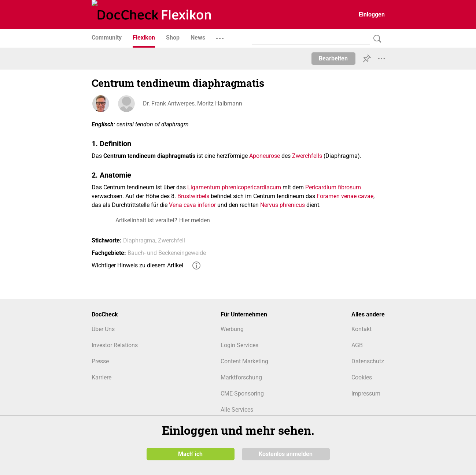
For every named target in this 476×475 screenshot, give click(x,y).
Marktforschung (241, 377)
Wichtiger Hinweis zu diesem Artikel (137, 265)
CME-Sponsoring (242, 394)
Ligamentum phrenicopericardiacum (234, 187)
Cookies (362, 377)
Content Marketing (244, 361)
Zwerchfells (307, 156)
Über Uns (103, 329)
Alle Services (237, 410)
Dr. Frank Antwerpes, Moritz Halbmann (193, 103)
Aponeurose (265, 156)
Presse (100, 361)
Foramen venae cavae (345, 196)
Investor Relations (115, 345)
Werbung (232, 329)
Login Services (239, 345)
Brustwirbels (193, 196)
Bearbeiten (333, 58)
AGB (357, 345)
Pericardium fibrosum (333, 187)
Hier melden (195, 220)
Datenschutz (368, 361)
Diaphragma (139, 240)
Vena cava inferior (192, 205)
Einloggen (372, 14)
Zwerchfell (171, 240)
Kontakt (361, 329)
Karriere (102, 377)
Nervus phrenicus (283, 205)
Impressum (366, 394)
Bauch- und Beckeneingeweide (167, 253)
